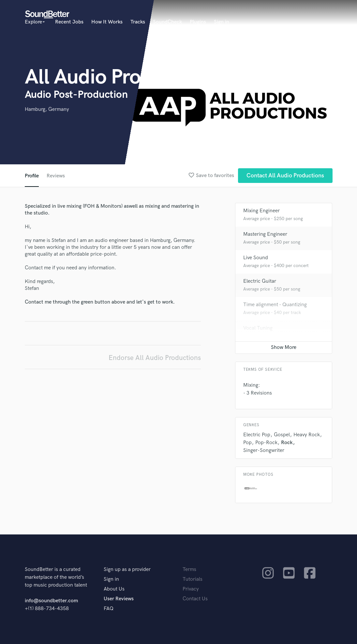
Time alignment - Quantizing (275, 305)
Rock (287, 443)
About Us (114, 589)
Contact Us (195, 599)
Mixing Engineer (261, 211)
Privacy (191, 589)
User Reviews (119, 599)
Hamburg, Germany (47, 109)
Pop (247, 443)
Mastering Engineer (265, 234)
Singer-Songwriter (264, 450)
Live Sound (256, 258)
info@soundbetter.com (51, 601)
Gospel (282, 435)
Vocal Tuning (258, 328)
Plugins (198, 22)
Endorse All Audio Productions (155, 358)
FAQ (109, 609)
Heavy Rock (307, 435)
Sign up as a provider (127, 569)
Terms (189, 569)
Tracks (138, 22)
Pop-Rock (266, 443)
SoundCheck (167, 22)
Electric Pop (257, 435)
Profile (32, 176)
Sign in (222, 22)
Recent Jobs (69, 22)
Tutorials (193, 579)
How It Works (107, 22)
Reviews (56, 176)
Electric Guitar (260, 281)
